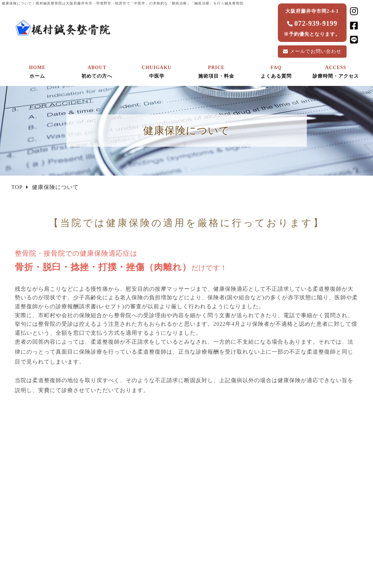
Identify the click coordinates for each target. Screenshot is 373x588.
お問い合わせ (316, 51)
